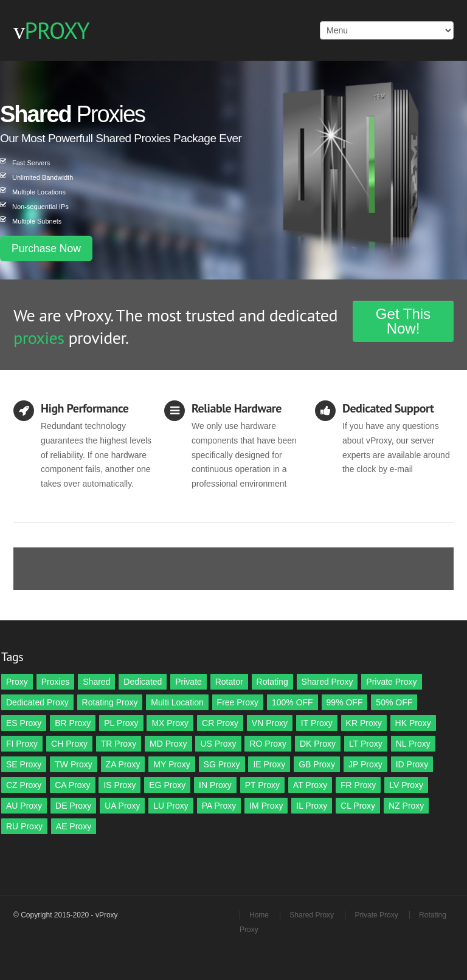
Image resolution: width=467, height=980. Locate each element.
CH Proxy (69, 744)
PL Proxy (121, 723)
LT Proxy (366, 744)
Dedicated (143, 682)
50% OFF (394, 702)
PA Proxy (219, 806)
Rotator (229, 682)
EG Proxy (167, 785)
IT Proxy (317, 723)
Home (259, 915)
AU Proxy (24, 806)
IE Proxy (269, 764)
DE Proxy (73, 806)
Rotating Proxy (110, 702)
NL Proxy (413, 744)
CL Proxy (358, 806)
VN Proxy (270, 723)
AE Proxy (74, 826)
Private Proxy (391, 682)
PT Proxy (262, 785)
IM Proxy (266, 806)
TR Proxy (119, 744)
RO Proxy (268, 744)
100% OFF (292, 702)
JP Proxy (365, 764)
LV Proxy (406, 785)
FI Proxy (22, 744)
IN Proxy (215, 785)
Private (189, 682)
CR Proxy (220, 723)
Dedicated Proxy (37, 702)
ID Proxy (412, 764)
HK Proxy (413, 723)
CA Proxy (72, 785)
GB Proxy (317, 764)
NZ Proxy (406, 806)
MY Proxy (171, 764)
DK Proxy (318, 744)
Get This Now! (403, 321)
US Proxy (218, 744)
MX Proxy (170, 723)
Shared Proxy (327, 682)
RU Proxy (24, 826)
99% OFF (345, 702)
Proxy (17, 682)
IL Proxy (312, 806)
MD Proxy (168, 744)
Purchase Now (46, 248)
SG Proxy (222, 764)
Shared (96, 682)
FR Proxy (358, 785)
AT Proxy (310, 785)
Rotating (272, 682)
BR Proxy (73, 723)
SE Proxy (24, 764)
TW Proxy (73, 764)
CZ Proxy (24, 785)
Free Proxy (238, 702)
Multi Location (177, 702)
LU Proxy (171, 806)
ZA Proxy (123, 764)
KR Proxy (364, 723)
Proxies (56, 682)
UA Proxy (122, 806)
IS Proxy (119, 785)
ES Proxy (24, 723)
